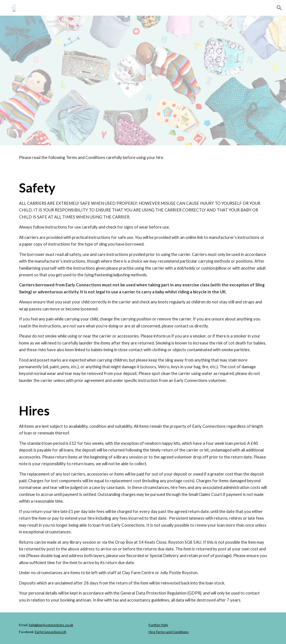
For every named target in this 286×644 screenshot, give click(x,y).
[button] (279, 8)
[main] (143, 158)
